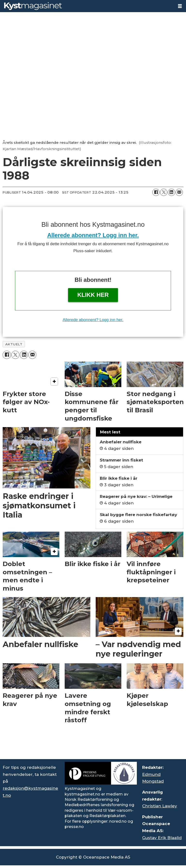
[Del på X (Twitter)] (164, 192)
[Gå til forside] (87, 6)
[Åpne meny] (180, 6)
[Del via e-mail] (179, 192)
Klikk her (93, 295)
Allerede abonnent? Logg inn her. (93, 235)
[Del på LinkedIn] (171, 192)
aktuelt (14, 344)
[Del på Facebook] (156, 192)
